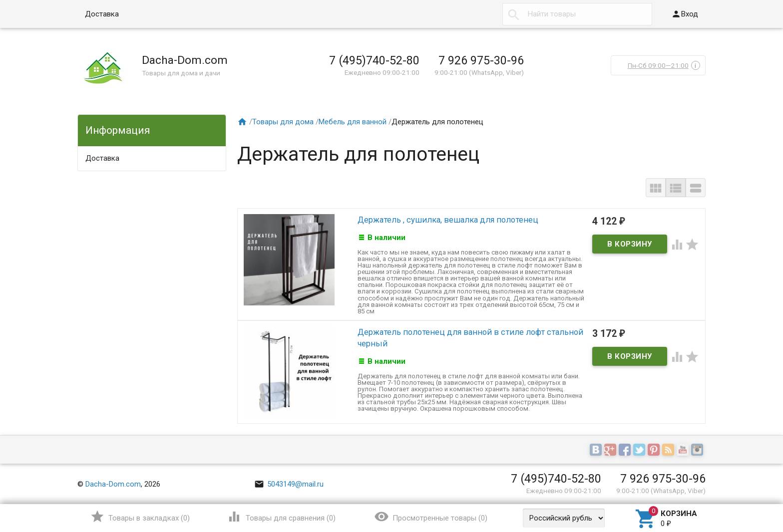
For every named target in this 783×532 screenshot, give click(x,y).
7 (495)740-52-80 (374, 60)
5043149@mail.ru (289, 484)
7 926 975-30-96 (481, 60)
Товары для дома (283, 122)
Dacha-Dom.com (113, 484)
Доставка (102, 14)
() (140, 517)
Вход (685, 14)
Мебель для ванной (353, 122)
